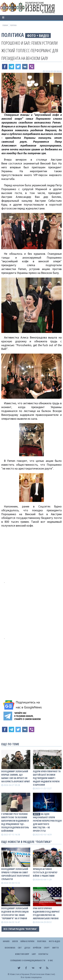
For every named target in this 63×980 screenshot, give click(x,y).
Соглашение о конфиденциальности (28, 960)
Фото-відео (54, 941)
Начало (6, 941)
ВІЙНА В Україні (27, 941)
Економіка (10, 948)
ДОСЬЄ (27, 948)
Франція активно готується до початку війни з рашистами (45, 872)
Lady (34, 954)
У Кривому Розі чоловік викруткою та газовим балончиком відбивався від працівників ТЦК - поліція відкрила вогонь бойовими (15, 822)
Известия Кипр (22, 954)
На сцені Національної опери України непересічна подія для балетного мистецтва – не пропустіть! (47, 822)
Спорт (47, 948)
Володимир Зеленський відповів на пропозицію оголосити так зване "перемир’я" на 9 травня (15, 913)
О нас (50, 960)
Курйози (37, 948)
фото (36, 814)
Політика (13, 35)
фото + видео (38, 35)
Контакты (43, 954)
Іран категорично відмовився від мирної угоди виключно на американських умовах (46, 913)
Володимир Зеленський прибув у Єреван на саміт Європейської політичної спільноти (16, 874)
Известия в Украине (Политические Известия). (33, 974)
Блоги (15, 941)
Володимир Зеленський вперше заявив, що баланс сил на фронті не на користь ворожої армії (16, 776)
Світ (20, 948)
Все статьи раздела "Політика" (20, 929)
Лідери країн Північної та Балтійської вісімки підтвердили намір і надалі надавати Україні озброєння (47, 778)
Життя (55, 948)
